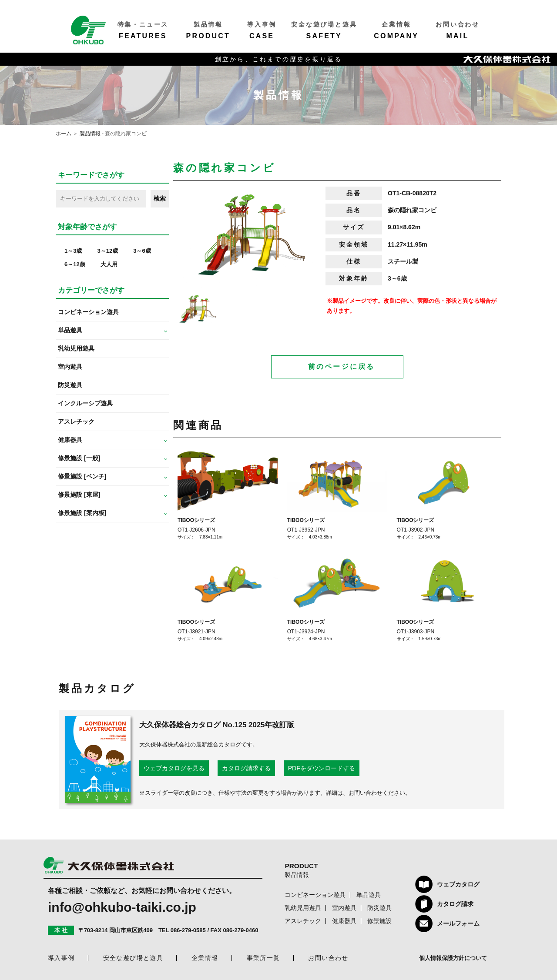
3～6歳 (142, 251)
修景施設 (379, 921)
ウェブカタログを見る (174, 768)
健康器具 (344, 921)
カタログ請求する (246, 768)
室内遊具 (70, 367)
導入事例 (61, 958)
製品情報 (90, 134)
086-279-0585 (188, 931)
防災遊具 (70, 385)
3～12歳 (107, 251)
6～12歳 (75, 264)
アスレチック (76, 421)
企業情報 (205, 958)
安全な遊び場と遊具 (133, 958)
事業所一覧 (263, 958)
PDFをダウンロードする (322, 768)
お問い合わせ (328, 958)
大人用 (109, 264)
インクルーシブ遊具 (85, 403)
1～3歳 (73, 251)
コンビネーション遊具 (88, 312)
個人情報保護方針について (453, 958)
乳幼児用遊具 (76, 348)
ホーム (64, 134)
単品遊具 (369, 895)
